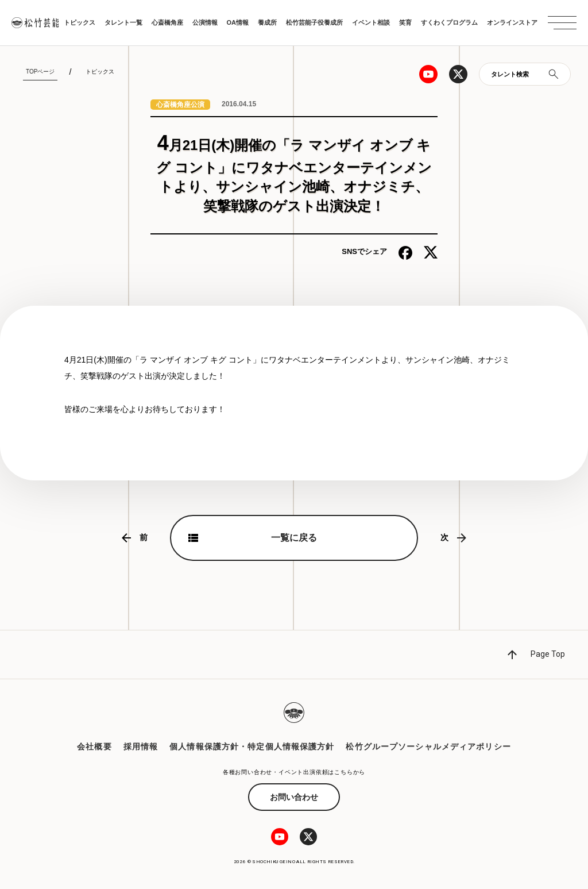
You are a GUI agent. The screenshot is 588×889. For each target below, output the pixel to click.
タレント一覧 (123, 22)
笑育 (405, 22)
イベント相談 (371, 22)
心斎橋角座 (167, 22)
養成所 (267, 22)
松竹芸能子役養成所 (314, 22)
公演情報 (205, 22)
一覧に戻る (294, 538)
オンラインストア (512, 22)
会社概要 (94, 746)
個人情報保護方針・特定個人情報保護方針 (252, 746)
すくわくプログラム (449, 22)
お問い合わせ (294, 797)
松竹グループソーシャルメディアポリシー (428, 746)
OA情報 (238, 22)
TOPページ (40, 72)
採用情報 (141, 746)
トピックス (80, 22)
